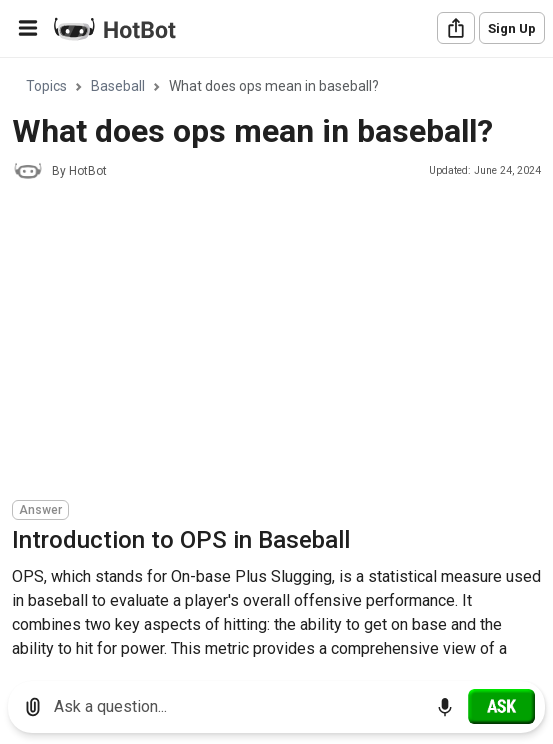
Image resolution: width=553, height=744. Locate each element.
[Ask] (501, 706)
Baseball (118, 86)
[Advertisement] (282, 343)
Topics (46, 86)
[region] (276, 362)
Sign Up (512, 28)
